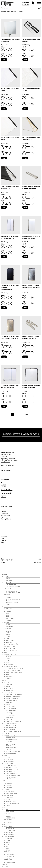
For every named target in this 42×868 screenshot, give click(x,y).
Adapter (9, 642)
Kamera (9, 625)
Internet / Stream (12, 603)
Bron (8, 687)
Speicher (7, 589)
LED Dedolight (11, 708)
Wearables (8, 860)
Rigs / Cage (10, 676)
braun (8, 842)
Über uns (4, 541)
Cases (8, 601)
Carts (8, 605)
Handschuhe (11, 862)
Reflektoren (11, 777)
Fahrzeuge (8, 783)
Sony (8, 615)
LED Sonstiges (11, 710)
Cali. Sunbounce (12, 773)
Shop (4, 824)
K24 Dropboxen (5, 515)
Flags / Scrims (11, 766)
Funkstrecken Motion (14, 672)
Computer (8, 576)
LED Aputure (10, 706)
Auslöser (9, 690)
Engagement (5, 513)
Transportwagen (12, 803)
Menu (39, 4)
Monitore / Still (12, 585)
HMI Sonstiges (11, 716)
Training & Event (6, 519)
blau (8, 844)
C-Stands (9, 746)
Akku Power (10, 729)
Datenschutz (37, 563)
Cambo (8, 621)
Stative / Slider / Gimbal (14, 669)
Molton (9, 779)
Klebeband (10, 829)
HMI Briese (10, 714)
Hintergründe (9, 836)
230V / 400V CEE (11, 728)
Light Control (18, 12)
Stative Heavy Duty (13, 752)
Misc (4, 781)
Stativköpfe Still (12, 650)
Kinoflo (9, 720)
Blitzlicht (8, 682)
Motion (5, 652)
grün (8, 850)
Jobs (2, 542)
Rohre (8, 758)
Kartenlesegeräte (13, 593)
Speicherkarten (12, 591)
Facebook (19, 559)
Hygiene (9, 822)
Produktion (8, 795)
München (26, 2)
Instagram (23, 559)
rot (7, 846)
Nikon (8, 613)
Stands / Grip (6, 12)
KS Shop (5, 864)
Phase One (10, 619)
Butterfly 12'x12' (12, 769)
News (3, 539)
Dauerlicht (8, 704)
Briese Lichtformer (13, 697)
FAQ (2, 517)
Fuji (7, 617)
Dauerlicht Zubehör (13, 721)
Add (4, 60)
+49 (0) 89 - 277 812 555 (11, 460)
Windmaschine (11, 792)
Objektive (10, 627)
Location (9, 798)
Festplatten (10, 856)
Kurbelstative (11, 748)
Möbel (6, 810)
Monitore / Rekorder (14, 671)
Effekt (6, 789)
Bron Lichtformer (13, 698)
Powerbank (10, 854)
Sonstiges (10, 761)
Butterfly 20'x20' (12, 771)
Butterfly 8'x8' (11, 768)
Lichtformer (9, 692)
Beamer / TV (10, 816)
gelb (8, 848)
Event (4, 807)
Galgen (9, 750)
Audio (8, 674)
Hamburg (26, 5)
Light (4, 680)
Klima (8, 800)
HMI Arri (9, 712)
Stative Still (10, 648)
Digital (4, 574)
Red (7, 661)
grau (8, 841)
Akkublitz (9, 689)
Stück (3, 47)
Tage (2, 53)
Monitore (7, 583)
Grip (6, 755)
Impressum (38, 561)
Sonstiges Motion (11, 666)
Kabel (8, 858)
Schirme (9, 702)
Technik (7, 814)
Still (4, 607)
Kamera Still (9, 609)
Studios (5, 866)
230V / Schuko (11, 726)
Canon (8, 611)
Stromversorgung (13, 599)
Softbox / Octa (11, 700)
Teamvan (9, 786)
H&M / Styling (11, 802)
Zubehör (9, 581)
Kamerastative (9, 646)
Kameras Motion (10, 655)
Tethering (10, 597)
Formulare (4, 537)
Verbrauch (8, 826)
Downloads (4, 511)
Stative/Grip (6, 733)
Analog (7, 623)
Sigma (8, 637)
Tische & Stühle (12, 812)
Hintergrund (11, 753)
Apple (8, 579)
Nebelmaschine (12, 794)
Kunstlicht (10, 718)
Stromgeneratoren (13, 731)
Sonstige (9, 664)
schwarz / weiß (12, 839)
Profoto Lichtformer (14, 695)
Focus (8, 678)
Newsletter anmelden (21, 434)
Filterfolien (10, 831)
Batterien (10, 833)
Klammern (10, 760)
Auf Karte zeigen (6, 470)
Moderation (10, 818)
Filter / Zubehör (12, 644)
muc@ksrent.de (6, 462)
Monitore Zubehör (13, 587)
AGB (40, 559)
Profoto (9, 685)
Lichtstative (8, 742)
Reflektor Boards (13, 775)
